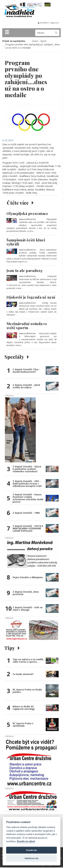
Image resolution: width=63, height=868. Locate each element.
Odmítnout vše (32, 858)
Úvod (35, 41)
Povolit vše (31, 850)
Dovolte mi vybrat (26, 841)
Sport (43, 41)
